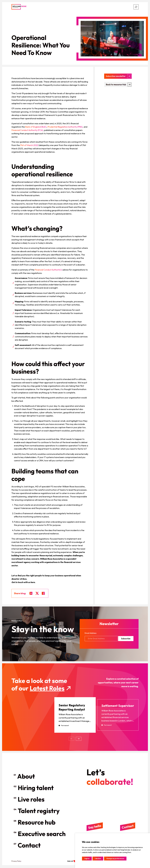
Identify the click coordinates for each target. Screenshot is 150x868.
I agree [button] (87, 858)
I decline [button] (98, 858)
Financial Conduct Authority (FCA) (27, 130)
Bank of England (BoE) (36, 127)
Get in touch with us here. (23, 582)
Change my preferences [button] (115, 858)
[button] (79, 740)
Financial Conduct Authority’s (48, 270)
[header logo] (19, 7)
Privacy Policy (16, 862)
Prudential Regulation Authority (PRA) (65, 127)
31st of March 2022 (29, 145)
